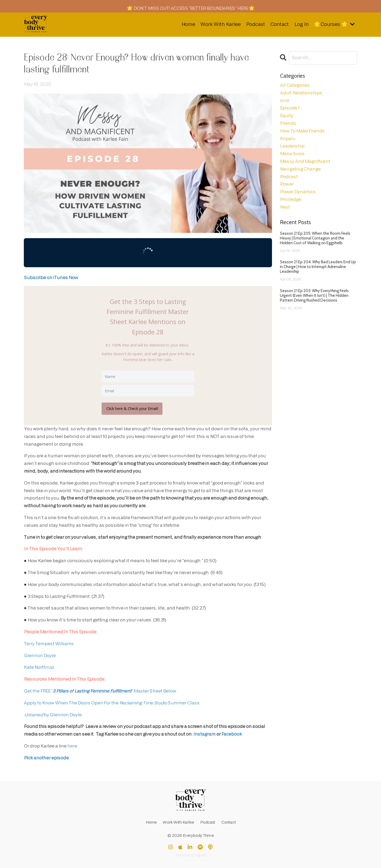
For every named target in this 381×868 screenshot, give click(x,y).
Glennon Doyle (40, 655)
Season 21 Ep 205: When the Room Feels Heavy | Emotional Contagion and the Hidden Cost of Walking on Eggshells (315, 238)
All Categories (295, 85)
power (287, 184)
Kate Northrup (39, 666)
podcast (289, 176)
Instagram (204, 733)
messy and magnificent (305, 161)
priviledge (291, 199)
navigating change (300, 169)
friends (288, 123)
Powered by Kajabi (191, 854)
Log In (300, 24)
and (284, 100)
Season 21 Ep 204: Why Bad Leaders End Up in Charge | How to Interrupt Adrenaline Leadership (318, 267)
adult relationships (301, 93)
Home (187, 24)
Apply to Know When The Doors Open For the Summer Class (112, 702)
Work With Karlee (219, 24)
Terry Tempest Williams (49, 643)
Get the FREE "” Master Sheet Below (100, 690)
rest (285, 207)
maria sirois (292, 153)
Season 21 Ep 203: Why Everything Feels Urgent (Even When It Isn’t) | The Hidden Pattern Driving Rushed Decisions (314, 295)
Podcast (254, 24)
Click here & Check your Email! (133, 408)
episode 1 (290, 108)
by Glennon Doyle (53, 714)
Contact (279, 24)
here (72, 745)
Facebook (231, 733)
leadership (292, 146)
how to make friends (302, 131)
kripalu (288, 138)
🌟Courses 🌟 (334, 24)
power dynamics (298, 191)
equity (287, 115)
